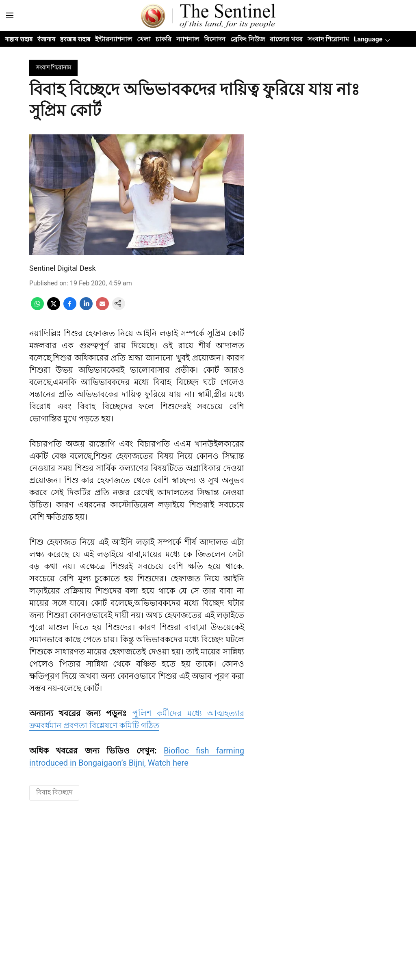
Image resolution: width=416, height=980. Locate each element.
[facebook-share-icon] (70, 308)
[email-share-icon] (102, 308)
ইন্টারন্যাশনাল (114, 39)
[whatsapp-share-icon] (37, 308)
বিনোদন (215, 39)
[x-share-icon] (54, 308)
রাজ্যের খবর (286, 39)
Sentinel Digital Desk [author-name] (63, 268)
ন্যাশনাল (188, 39)
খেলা (144, 39)
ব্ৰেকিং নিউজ (248, 39)
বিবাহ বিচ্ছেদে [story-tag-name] (54, 792)
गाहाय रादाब (19, 39)
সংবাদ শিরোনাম (328, 39)
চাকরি (164, 39)
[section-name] (53, 67)
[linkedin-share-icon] (86, 308)
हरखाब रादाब (75, 39)
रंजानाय (46, 39)
